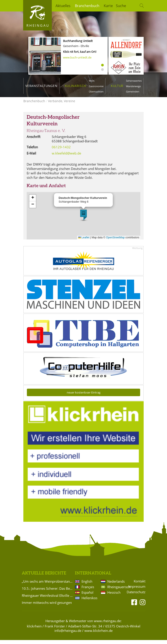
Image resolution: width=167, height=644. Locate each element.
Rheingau (38, 25)
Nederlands (115, 585)
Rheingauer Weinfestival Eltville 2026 (48, 599)
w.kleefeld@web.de (66, 157)
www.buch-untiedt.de (77, 57)
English (87, 585)
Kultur (117, 86)
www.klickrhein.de (98, 635)
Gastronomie (96, 86)
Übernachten (96, 91)
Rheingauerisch (115, 591)
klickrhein (34, 630)
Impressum (137, 590)
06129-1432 (61, 151)
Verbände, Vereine (62, 105)
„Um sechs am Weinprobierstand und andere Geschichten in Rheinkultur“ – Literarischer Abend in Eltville (48, 585)
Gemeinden (133, 91)
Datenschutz (136, 596)
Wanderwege (133, 86)
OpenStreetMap (115, 241)
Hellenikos (89, 602)
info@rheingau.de (68, 635)
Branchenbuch (87, 6)
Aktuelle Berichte (44, 577)
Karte (108, 6)
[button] (83, 219)
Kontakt (140, 585)
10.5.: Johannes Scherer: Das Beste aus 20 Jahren (48, 592)
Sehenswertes (134, 81)
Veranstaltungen (41, 86)
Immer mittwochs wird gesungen (47, 606)
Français (88, 591)
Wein (92, 81)
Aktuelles (63, 6)
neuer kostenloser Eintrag (84, 396)
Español (87, 596)
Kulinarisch (75, 86)
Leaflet (84, 241)
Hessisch (114, 596)
